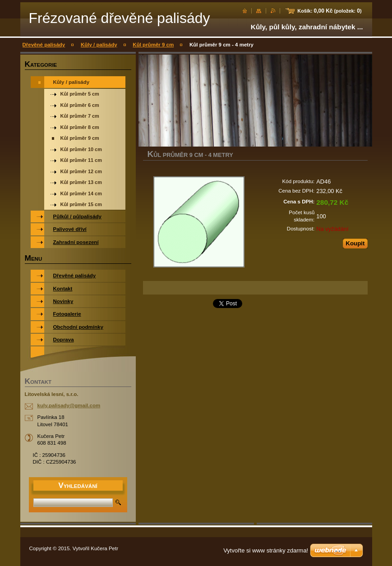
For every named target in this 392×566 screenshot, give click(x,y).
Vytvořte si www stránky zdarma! (266, 550)
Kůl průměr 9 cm (153, 45)
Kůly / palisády (99, 45)
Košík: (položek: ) (329, 11)
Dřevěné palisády (44, 45)
